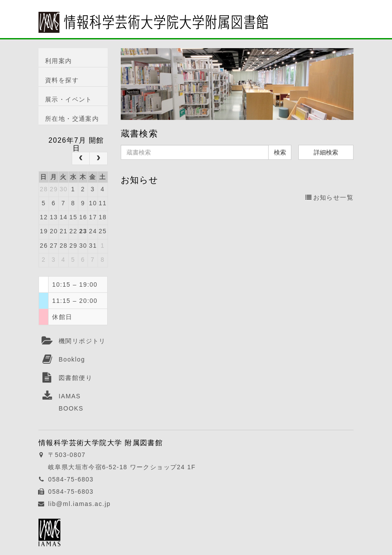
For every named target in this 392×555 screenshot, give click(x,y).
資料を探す (62, 80)
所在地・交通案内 (72, 119)
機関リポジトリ (82, 341)
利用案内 (59, 61)
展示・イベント (69, 99)
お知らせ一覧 (329, 197)
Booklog (72, 359)
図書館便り (75, 378)
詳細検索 (326, 152)
